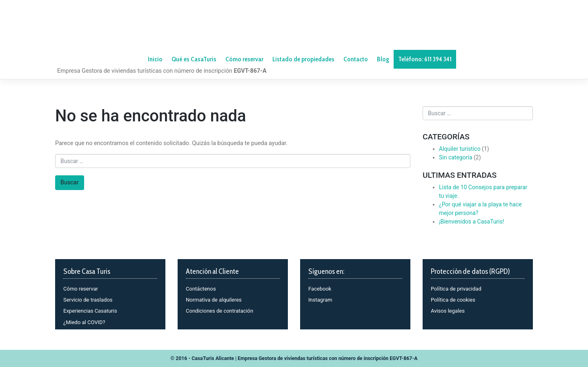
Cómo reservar (81, 289)
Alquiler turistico (460, 149)
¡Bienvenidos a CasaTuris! (472, 222)
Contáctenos (201, 289)
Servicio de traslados (88, 300)
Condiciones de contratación (219, 311)
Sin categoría (456, 157)
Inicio (155, 59)
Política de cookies (453, 300)
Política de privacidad (456, 289)
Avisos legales (448, 311)
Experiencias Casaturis (90, 311)
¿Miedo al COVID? (84, 322)
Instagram (320, 300)
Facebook (320, 289)
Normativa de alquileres (214, 300)
